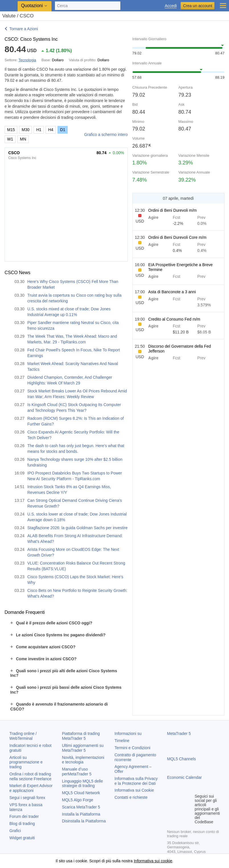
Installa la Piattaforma (81, 814)
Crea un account (198, 6)
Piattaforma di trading (81, 736)
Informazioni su (128, 733)
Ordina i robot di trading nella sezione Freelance (30, 776)
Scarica (81, 807)
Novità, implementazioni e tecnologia (83, 760)
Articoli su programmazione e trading (26, 762)
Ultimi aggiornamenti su (83, 748)
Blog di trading (22, 824)
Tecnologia (27, 60)
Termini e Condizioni (133, 748)
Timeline (122, 741)
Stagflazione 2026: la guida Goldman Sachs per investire (78, 528)
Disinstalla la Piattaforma (84, 821)
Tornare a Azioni (24, 29)
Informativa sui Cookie (134, 790)
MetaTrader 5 (179, 733)
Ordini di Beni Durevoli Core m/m (177, 237)
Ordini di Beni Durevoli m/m (172, 210)
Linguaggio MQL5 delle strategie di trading (82, 784)
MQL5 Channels (181, 759)
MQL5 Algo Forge (78, 800)
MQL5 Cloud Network (81, 793)
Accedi (171, 6)
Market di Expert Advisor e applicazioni (31, 788)
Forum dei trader (24, 816)
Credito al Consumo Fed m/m (174, 319)
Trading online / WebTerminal (23, 736)
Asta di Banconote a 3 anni (172, 292)
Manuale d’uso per (77, 772)
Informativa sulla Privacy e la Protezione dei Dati (136, 781)
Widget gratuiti (22, 838)
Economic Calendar (184, 777)
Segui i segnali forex (27, 798)
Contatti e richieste (131, 797)
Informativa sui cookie (153, 861)
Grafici (15, 831)
